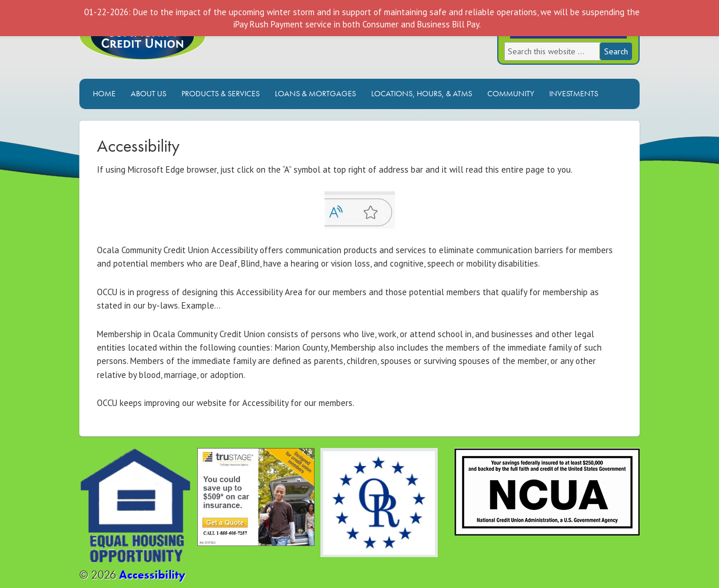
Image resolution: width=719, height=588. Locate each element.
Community (511, 93)
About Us (149, 93)
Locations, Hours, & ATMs (422, 93)
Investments (574, 93)
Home (104, 93)
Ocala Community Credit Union (182, 45)
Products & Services (221, 93)
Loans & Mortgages (315, 93)
